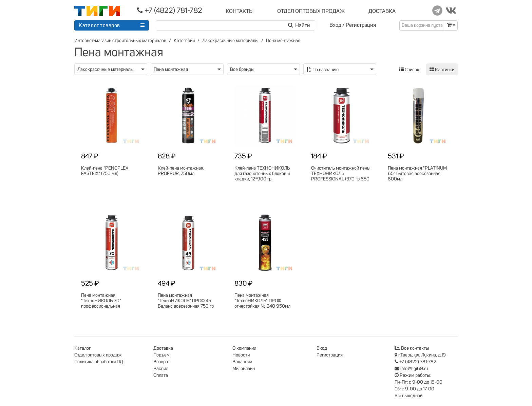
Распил (161, 369)
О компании (244, 348)
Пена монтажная (283, 41)
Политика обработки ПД (99, 362)
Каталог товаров (99, 25)
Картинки (442, 70)
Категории (184, 41)
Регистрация (361, 25)
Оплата (161, 375)
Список (409, 70)
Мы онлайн (244, 369)
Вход (335, 25)
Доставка (163, 348)
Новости (241, 355)
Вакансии (242, 362)
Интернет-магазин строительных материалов (120, 41)
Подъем (161, 355)
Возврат (162, 362)
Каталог (82, 348)
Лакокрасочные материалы (230, 41)
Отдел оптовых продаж (98, 355)
